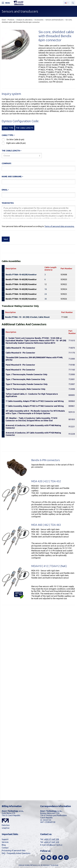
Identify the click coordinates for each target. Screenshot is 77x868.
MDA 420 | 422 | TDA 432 (46, 481)
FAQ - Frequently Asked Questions (16, 853)
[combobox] (22, 156)
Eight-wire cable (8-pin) (16, 143)
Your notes (8, 203)
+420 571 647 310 (51, 842)
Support (5, 839)
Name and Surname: (12, 177)
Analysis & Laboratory (24, 20)
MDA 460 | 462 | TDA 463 (46, 525)
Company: (7, 163)
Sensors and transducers (55, 20)
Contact (5, 848)
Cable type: (8, 135)
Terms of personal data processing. (59, 226)
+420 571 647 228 (51, 839)
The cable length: (11, 151)
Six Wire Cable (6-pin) (15, 139)
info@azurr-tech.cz (54, 845)
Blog (4, 845)
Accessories (39, 20)
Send (6, 239)
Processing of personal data (14, 850)
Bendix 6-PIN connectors (46, 460)
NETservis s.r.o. (35, 865)
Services (5, 842)
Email (5, 190)
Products (11, 20)
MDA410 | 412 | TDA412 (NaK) (49, 566)
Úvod (4, 20)
